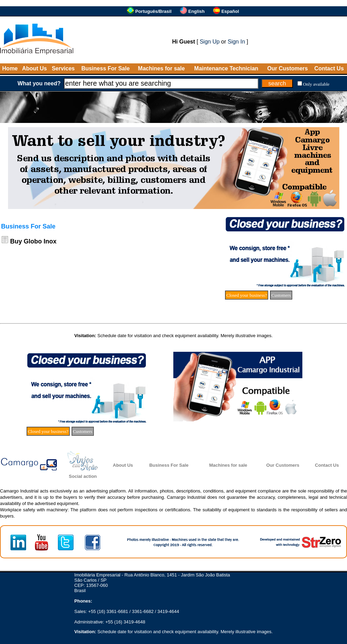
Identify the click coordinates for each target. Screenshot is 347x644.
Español (230, 11)
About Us (34, 68)
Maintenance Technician (226, 68)
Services (63, 68)
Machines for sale (161, 68)
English (197, 11)
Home (10, 68)
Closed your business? (247, 295)
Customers (281, 295)
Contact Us (329, 68)
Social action (83, 476)
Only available (316, 84)
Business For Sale (105, 68)
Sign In (236, 42)
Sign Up (210, 42)
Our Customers (287, 68)
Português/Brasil (153, 11)
